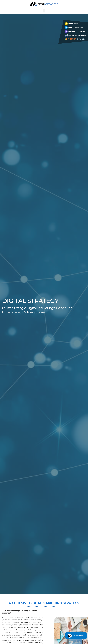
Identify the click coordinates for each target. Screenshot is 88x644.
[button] (44, 11)
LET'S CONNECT (76, 636)
